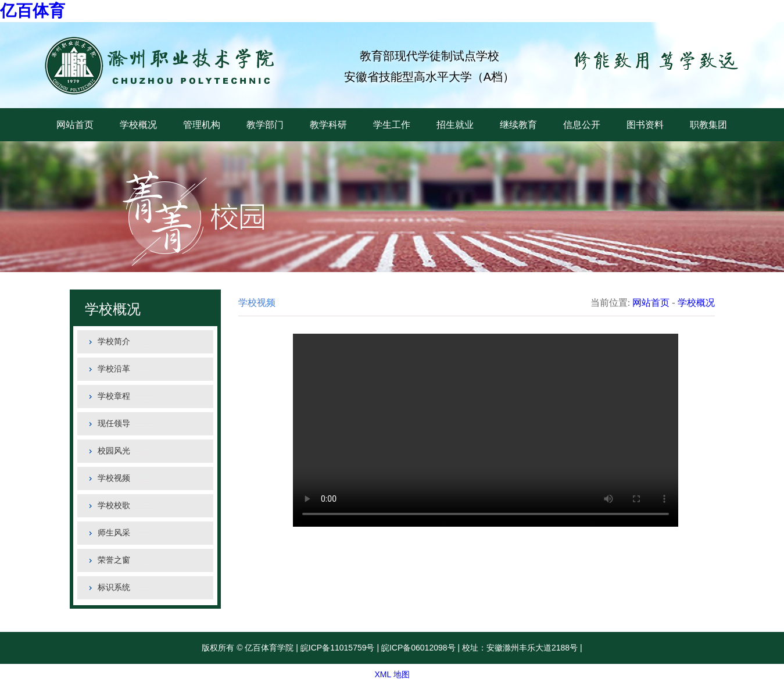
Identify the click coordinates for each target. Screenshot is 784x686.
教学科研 (328, 125)
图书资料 (645, 125)
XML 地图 (392, 674)
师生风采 (114, 533)
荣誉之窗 (114, 560)
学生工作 (392, 125)
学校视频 (114, 478)
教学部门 (265, 125)
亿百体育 (33, 11)
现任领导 (114, 424)
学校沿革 (114, 369)
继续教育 (518, 125)
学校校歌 (114, 505)
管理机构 (202, 125)
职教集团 (708, 125)
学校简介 (114, 342)
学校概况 (138, 125)
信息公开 (582, 125)
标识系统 (114, 587)
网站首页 (75, 125)
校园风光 (114, 451)
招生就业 (455, 125)
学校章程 (114, 396)
